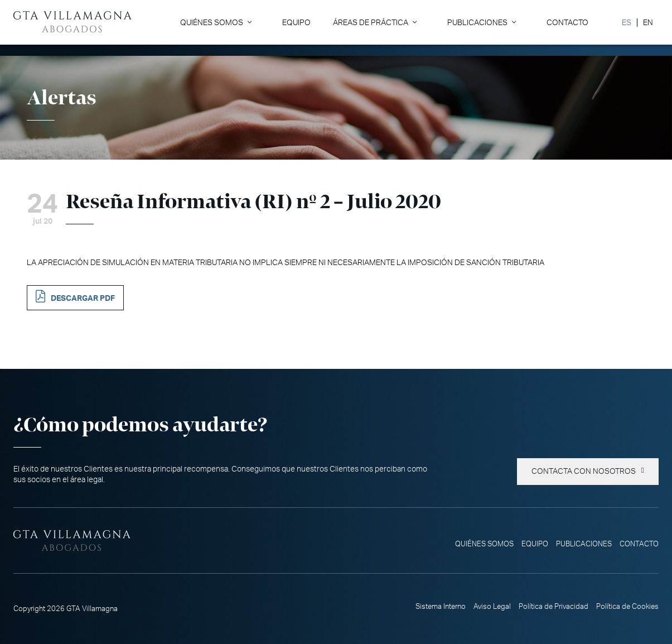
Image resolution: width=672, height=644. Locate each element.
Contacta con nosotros (584, 472)
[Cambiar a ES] (627, 23)
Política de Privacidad (553, 607)
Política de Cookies (627, 607)
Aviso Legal (492, 607)
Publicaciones (477, 23)
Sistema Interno (441, 607)
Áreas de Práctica (371, 23)
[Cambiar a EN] (648, 23)
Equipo (296, 23)
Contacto (567, 23)
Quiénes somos (212, 23)
